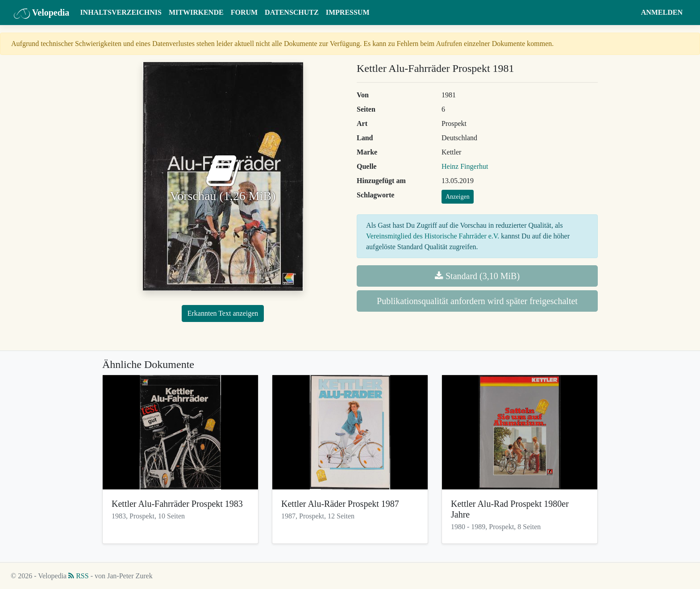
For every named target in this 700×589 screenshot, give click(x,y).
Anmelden (662, 12)
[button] (629, 13)
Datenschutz (292, 12)
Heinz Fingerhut (465, 166)
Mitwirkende (196, 12)
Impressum (348, 12)
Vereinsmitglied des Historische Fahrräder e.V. (433, 236)
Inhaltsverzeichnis (121, 12)
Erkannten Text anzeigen (223, 313)
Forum (244, 12)
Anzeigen (458, 197)
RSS (78, 576)
